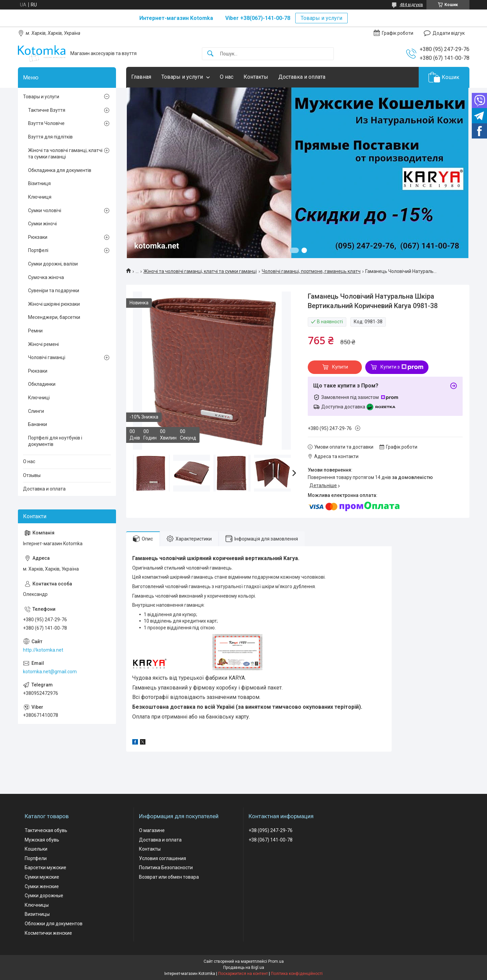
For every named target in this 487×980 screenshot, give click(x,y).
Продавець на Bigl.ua (244, 968)
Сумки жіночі (42, 224)
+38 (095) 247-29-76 (271, 830)
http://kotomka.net (43, 650)
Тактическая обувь (46, 830)
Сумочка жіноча (46, 277)
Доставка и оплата (302, 77)
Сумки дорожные (44, 896)
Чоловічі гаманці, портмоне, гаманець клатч (311, 271)
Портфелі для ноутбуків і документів (55, 441)
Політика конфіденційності (297, 974)
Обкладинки (42, 384)
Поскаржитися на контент (243, 974)
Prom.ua (276, 961)
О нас (227, 77)
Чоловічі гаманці (47, 357)
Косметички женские (48, 933)
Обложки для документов (54, 924)
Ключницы (37, 905)
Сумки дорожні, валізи (53, 264)
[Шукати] (210, 54)
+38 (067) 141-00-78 (271, 840)
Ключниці (39, 398)
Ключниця (40, 197)
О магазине (152, 830)
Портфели (36, 858)
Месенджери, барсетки (54, 317)
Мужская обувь (42, 840)
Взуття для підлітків (50, 137)
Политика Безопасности (166, 868)
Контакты (256, 77)
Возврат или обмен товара (169, 877)
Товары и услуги (321, 18)
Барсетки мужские (45, 868)
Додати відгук (449, 33)
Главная (141, 77)
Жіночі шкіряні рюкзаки (54, 304)
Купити (340, 367)
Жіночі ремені (43, 344)
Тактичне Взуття (47, 110)
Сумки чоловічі (45, 210)
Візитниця (39, 183)
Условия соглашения (163, 858)
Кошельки (36, 849)
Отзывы (32, 475)
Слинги (36, 411)
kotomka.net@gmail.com (50, 672)
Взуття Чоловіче (46, 123)
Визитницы (37, 914)
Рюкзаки (38, 237)
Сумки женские (42, 886)
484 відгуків (411, 5)
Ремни (35, 331)
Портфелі (38, 250)
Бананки (38, 424)
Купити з (402, 367)
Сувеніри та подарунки (54, 291)
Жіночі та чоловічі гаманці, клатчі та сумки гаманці (200, 271)
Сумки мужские (42, 877)
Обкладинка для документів (60, 170)
